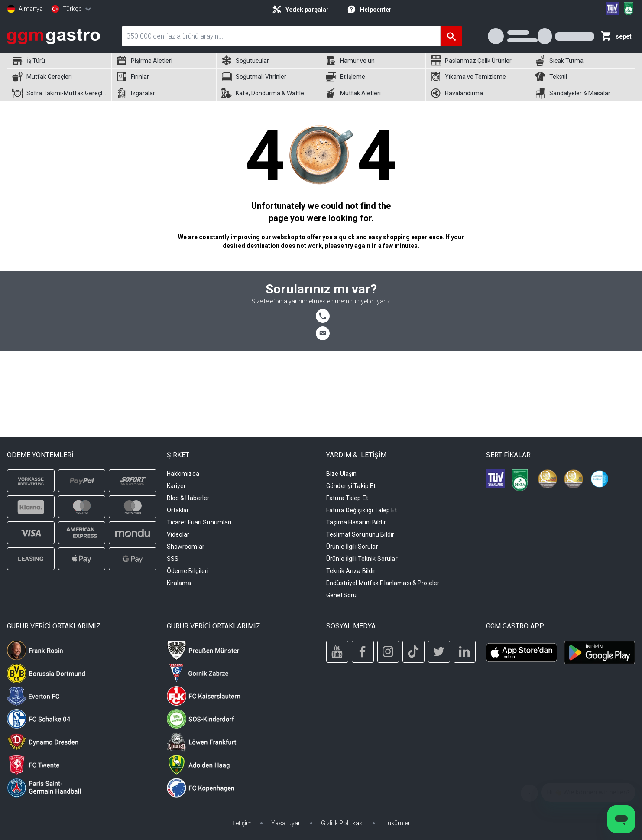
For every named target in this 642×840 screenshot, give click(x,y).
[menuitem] (59, 61)
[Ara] (451, 36)
